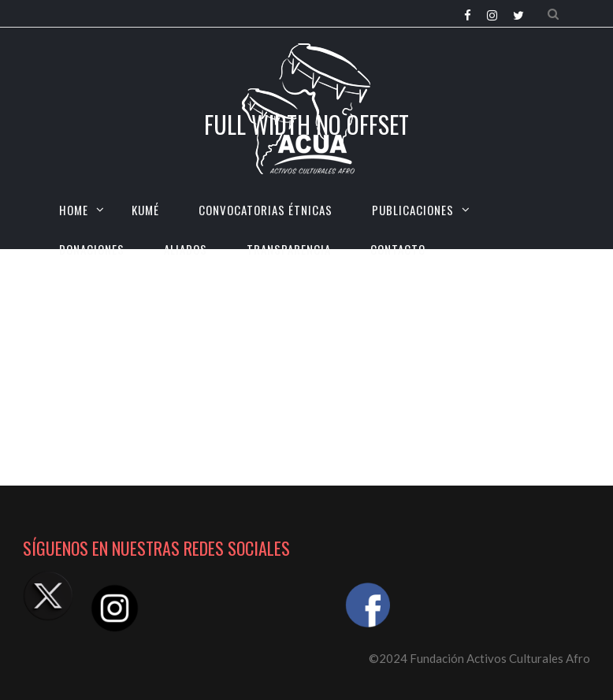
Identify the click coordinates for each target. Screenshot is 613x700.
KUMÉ (145, 210)
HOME (74, 210)
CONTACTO (398, 249)
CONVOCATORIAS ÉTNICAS (266, 210)
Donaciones (92, 249)
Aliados (186, 249)
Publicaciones (413, 210)
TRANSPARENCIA (289, 249)
